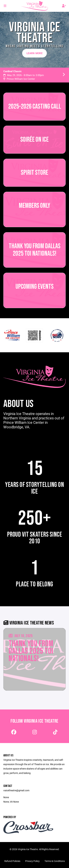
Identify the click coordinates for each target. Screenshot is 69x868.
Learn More (34, 53)
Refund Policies (12, 861)
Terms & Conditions (55, 861)
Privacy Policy (32, 861)
